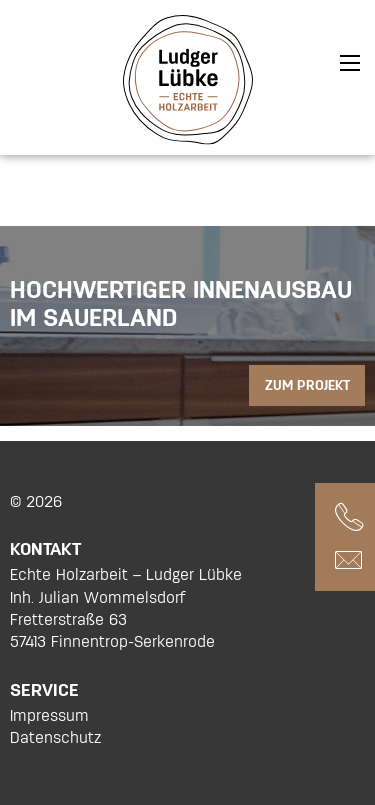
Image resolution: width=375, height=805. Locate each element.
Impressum (49, 715)
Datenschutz (55, 737)
